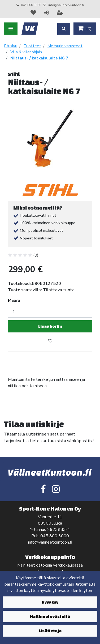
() (85, 29)
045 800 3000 (31, 5)
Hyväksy (50, 602)
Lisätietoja (50, 631)
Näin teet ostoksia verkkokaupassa (50, 565)
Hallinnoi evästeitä (50, 616)
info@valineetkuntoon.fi (66, 5)
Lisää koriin (50, 326)
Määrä (14, 300)
